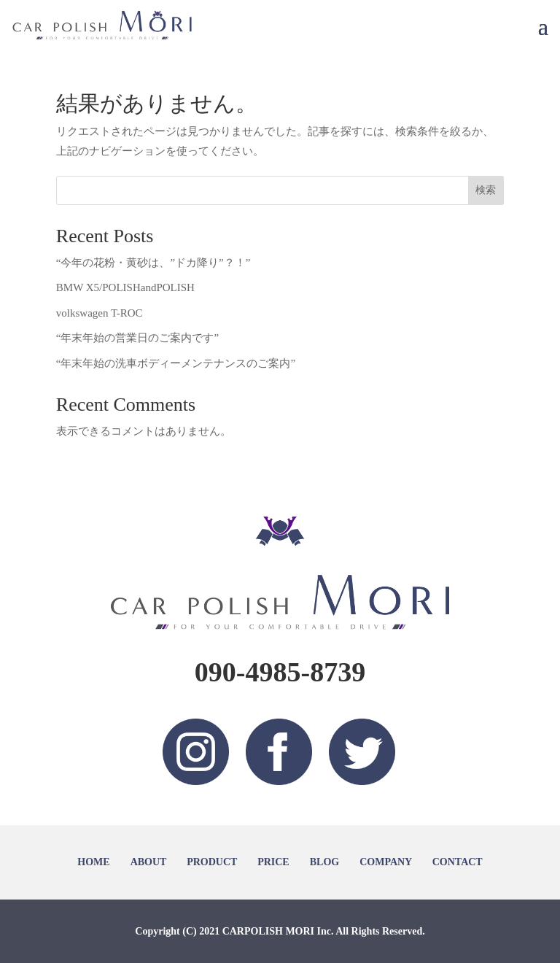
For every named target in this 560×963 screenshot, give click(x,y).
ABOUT (149, 862)
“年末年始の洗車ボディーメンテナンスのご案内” (176, 363)
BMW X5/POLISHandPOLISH (125, 287)
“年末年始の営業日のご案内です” (137, 338)
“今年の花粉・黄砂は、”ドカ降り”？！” (153, 263)
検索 (486, 190)
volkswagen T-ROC (100, 313)
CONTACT (458, 862)
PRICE (273, 862)
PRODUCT (212, 862)
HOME (93, 862)
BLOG (324, 862)
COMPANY (386, 862)
